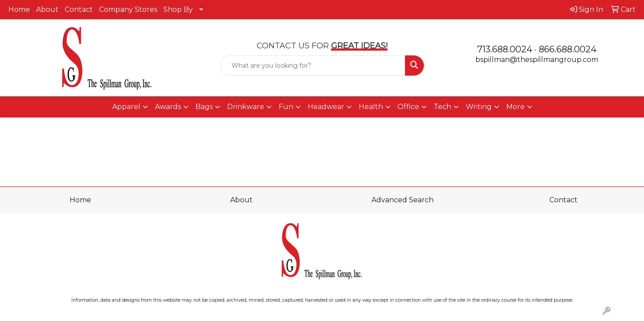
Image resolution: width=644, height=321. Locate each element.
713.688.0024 (505, 49)
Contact (79, 9)
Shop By (178, 9)
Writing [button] (479, 107)
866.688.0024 (568, 49)
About (47, 9)
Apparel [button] (126, 107)
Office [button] (408, 107)
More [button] (515, 107)
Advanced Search (403, 200)
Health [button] (371, 107)
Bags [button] (204, 107)
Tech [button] (442, 107)
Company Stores (128, 9)
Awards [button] (168, 107)
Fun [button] (286, 107)
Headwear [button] (326, 107)
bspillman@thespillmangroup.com (537, 60)
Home (19, 9)
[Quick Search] (313, 66)
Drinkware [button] (246, 107)
